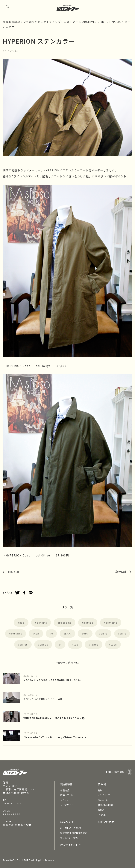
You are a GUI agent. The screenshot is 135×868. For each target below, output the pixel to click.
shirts (24, 644)
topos (95, 644)
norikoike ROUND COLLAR (43, 699)
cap (37, 633)
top (76, 644)
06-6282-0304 (12, 803)
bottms (88, 623)
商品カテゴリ (67, 795)
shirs (104, 633)
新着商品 (65, 790)
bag (22, 623)
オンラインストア (71, 845)
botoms (42, 623)
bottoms (112, 623)
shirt (123, 633)
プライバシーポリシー (71, 838)
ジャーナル (103, 800)
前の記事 (14, 572)
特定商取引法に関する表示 (74, 833)
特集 (100, 790)
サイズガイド (66, 805)
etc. (86, 633)
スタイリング (104, 795)
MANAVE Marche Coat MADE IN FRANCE (53, 680)
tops (114, 644)
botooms (65, 623)
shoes (44, 644)
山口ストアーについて (71, 828)
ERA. (68, 633)
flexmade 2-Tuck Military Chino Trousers (55, 737)
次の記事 (121, 572)
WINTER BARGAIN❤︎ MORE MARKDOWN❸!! (55, 718)
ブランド (64, 800)
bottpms (16, 633)
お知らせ (102, 810)
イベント (102, 815)
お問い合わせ (106, 822)
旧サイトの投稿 (105, 805)
